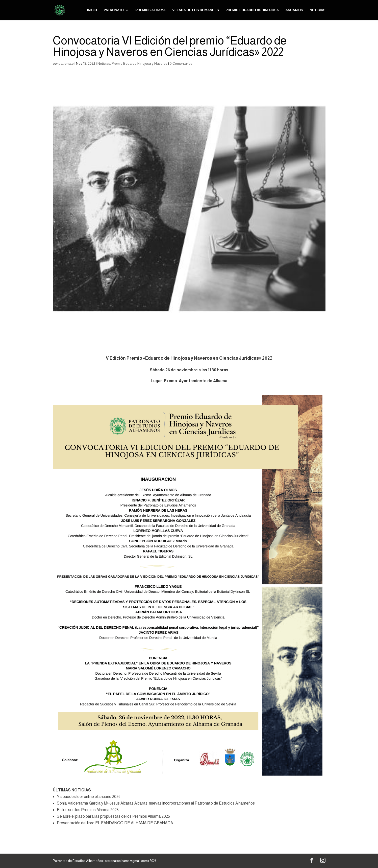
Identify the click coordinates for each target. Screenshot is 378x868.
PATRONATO (114, 10)
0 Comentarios (181, 63)
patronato (66, 63)
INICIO (92, 10)
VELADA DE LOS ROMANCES (195, 10)
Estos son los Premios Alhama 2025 (88, 810)
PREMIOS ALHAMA (150, 10)
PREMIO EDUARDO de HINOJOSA (252, 10)
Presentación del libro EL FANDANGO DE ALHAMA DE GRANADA (115, 823)
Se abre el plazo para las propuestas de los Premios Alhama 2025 (113, 816)
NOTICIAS (317, 10)
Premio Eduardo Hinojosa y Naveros (140, 63)
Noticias (104, 63)
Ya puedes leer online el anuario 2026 (89, 797)
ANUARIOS (294, 10)
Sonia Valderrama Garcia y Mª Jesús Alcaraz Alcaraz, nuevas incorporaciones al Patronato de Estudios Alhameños (156, 803)
